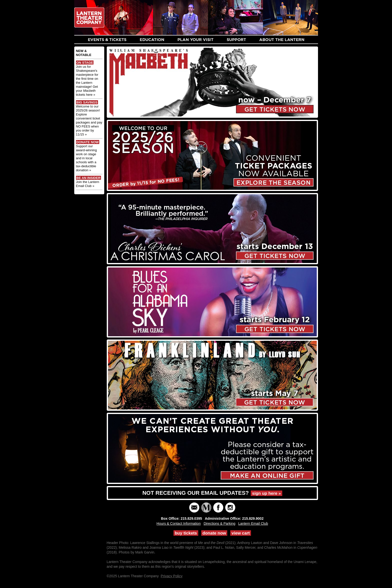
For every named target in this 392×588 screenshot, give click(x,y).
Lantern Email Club (253, 523)
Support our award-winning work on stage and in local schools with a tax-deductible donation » (86, 158)
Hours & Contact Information (179, 523)
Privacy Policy (172, 576)
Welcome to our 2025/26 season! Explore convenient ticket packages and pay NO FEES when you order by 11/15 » (89, 120)
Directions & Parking (219, 523)
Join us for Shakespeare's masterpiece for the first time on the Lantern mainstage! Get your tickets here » (87, 81)
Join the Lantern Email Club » (88, 184)
